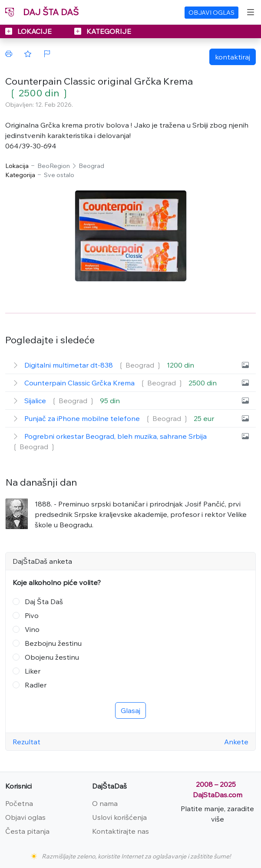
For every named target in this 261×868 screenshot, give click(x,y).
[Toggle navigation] (251, 12)
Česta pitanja (27, 831)
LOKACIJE (29, 31)
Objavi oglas (25, 817)
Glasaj (130, 710)
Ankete (236, 742)
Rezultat (26, 742)
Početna (19, 803)
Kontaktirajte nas (121, 831)
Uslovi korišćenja (119, 817)
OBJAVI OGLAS (211, 13)
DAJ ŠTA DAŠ (42, 12)
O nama (105, 803)
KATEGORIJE (103, 31)
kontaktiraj (233, 57)
